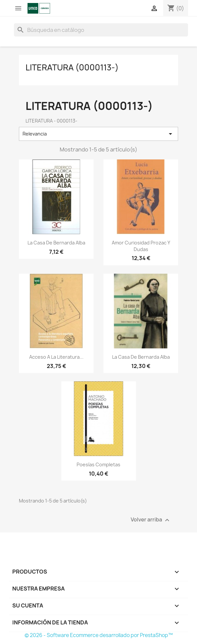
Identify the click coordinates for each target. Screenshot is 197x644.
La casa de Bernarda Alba (56, 243)
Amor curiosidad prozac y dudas (141, 246)
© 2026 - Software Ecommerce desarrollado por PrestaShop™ (99, 635)
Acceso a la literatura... (56, 357)
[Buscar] (101, 30)
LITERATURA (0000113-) (72, 67)
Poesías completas (98, 464)
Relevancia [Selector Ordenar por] (98, 134)
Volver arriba (151, 520)
